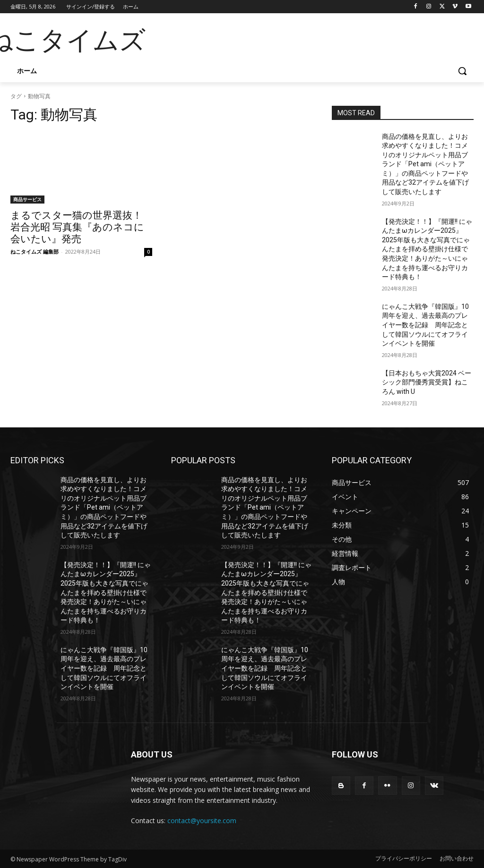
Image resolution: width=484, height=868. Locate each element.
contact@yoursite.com (202, 821)
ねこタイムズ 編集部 (35, 251)
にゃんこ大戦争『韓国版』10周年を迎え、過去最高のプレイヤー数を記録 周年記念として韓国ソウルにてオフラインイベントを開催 (425, 325)
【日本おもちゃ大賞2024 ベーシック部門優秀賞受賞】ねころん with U (427, 382)
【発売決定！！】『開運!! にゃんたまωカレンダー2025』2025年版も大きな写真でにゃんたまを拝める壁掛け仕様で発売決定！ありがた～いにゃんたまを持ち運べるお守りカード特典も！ (427, 249)
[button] (462, 71)
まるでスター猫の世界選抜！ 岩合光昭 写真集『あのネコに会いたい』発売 (77, 227)
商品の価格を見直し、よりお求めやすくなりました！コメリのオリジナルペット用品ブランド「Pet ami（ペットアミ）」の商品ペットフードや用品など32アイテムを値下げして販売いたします (425, 164)
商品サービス (27, 199)
